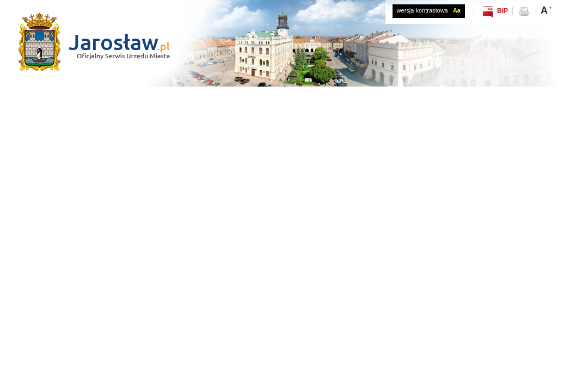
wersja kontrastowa (429, 10)
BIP (503, 11)
